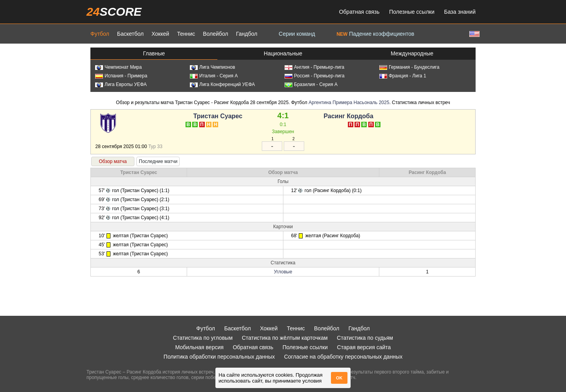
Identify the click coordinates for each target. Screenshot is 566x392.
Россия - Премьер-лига (314, 76)
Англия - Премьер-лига (314, 67)
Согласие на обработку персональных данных (343, 357)
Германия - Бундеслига (409, 67)
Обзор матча (113, 161)
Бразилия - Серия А (311, 84)
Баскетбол (130, 34)
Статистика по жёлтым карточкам (285, 338)
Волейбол (215, 34)
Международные (412, 53)
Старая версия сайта (364, 347)
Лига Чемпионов (212, 67)
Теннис (186, 34)
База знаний (460, 12)
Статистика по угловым (203, 338)
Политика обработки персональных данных (219, 357)
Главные (154, 53)
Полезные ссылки (412, 12)
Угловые (283, 272)
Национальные (283, 53)
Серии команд (297, 34)
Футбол (100, 34)
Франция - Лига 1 (403, 76)
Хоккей (160, 34)
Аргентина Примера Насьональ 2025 (349, 103)
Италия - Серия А (214, 76)
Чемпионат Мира (119, 67)
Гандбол (246, 34)
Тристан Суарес (218, 116)
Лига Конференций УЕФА (222, 84)
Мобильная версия (199, 347)
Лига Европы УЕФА (121, 84)
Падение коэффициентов (375, 34)
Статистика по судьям (365, 338)
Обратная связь (359, 12)
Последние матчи (158, 161)
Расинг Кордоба (348, 116)
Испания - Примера (121, 76)
